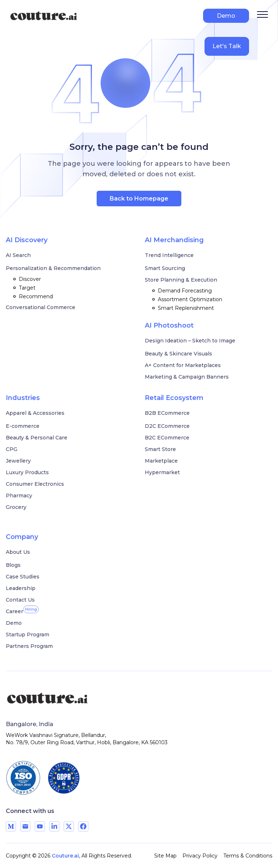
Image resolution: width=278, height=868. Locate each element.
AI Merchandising (174, 240)
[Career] (14, 611)
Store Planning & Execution (181, 280)
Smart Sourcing (165, 268)
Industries (23, 398)
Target (24, 288)
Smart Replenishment (182, 308)
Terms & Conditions (248, 856)
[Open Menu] (262, 14)
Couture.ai (65, 856)
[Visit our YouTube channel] (40, 826)
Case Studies (23, 577)
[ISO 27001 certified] (23, 778)
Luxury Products (27, 472)
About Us (18, 552)
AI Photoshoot (169, 325)
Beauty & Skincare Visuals (178, 354)
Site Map (165, 856)
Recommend (32, 296)
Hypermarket (162, 472)
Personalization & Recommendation (53, 268)
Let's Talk (227, 46)
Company (22, 537)
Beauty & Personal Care (37, 438)
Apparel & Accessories (35, 413)
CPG (12, 449)
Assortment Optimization (186, 299)
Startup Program (28, 635)
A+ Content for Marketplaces (183, 365)
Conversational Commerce (41, 307)
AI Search (18, 255)
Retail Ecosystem (174, 398)
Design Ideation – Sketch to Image (190, 341)
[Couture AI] (58, 698)
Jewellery (18, 461)
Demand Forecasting (181, 291)
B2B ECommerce (167, 413)
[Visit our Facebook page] (83, 826)
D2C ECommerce (167, 426)
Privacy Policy (200, 856)
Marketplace (161, 461)
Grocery (16, 507)
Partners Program (29, 646)
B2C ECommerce (167, 438)
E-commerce (23, 426)
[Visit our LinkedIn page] (54, 826)
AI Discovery (27, 240)
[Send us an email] (25, 826)
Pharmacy (19, 496)
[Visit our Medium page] (11, 826)
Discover (26, 279)
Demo (226, 16)
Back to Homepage (139, 199)
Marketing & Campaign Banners (187, 377)
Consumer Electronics (35, 484)
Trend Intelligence (169, 255)
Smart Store (160, 449)
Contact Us (20, 600)
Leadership (21, 588)
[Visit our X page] (69, 826)
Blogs (13, 565)
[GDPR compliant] (64, 778)
